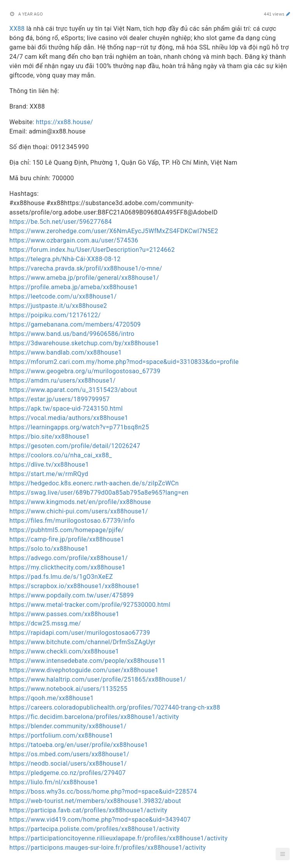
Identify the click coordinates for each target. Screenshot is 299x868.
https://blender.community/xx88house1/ (68, 726)
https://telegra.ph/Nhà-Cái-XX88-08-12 (65, 259)
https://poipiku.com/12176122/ (55, 315)
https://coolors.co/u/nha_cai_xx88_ (61, 455)
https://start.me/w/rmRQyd (49, 474)
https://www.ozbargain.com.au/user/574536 (74, 240)
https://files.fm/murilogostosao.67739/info (72, 521)
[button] (283, 854)
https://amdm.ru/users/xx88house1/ (62, 380)
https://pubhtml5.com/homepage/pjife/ (67, 530)
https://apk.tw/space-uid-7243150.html (66, 409)
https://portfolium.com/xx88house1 (61, 735)
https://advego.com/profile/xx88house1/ (69, 558)
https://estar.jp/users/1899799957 (60, 399)
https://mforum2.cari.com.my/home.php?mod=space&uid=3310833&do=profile (124, 362)
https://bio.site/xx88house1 (49, 437)
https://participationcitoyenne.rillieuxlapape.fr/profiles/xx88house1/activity (119, 838)
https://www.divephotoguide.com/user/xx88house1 (84, 670)
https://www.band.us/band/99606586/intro (72, 334)
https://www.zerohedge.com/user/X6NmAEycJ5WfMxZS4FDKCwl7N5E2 (114, 231)
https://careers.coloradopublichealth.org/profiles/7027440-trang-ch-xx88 (115, 707)
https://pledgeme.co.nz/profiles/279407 (68, 773)
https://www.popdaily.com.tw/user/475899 (72, 595)
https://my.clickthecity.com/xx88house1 (67, 567)
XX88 (17, 29)
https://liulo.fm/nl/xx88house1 (54, 782)
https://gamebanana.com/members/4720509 (75, 324)
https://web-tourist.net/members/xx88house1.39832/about (95, 801)
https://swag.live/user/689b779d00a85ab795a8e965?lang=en (99, 493)
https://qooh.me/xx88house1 (52, 698)
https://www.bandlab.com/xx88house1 (66, 352)
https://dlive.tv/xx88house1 (49, 465)
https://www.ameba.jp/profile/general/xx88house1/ (84, 278)
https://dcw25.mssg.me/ (45, 623)
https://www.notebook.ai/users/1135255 (68, 689)
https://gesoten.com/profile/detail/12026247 (75, 446)
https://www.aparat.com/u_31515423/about (73, 390)
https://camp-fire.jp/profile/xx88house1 (67, 539)
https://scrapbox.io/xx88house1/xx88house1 (75, 586)
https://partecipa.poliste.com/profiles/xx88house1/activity (94, 829)
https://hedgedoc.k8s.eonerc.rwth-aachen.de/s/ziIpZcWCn (94, 483)
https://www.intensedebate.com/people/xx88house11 (87, 661)
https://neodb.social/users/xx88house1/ (68, 763)
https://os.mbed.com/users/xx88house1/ (69, 754)
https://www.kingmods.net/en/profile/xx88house (80, 502)
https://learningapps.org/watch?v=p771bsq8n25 (79, 427)
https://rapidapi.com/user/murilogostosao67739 (80, 633)
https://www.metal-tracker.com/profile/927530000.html (90, 605)
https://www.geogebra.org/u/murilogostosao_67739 (85, 371)
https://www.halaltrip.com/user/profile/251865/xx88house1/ (98, 679)
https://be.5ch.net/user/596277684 (61, 222)
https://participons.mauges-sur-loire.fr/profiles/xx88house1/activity (108, 848)
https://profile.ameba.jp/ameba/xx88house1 (74, 287)
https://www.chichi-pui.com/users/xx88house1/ (79, 511)
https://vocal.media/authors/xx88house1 (69, 418)
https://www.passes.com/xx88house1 (64, 614)
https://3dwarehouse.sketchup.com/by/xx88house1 (84, 343)
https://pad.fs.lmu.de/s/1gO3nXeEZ (61, 577)
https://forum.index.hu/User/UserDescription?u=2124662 (92, 250)
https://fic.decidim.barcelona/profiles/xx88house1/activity (94, 717)
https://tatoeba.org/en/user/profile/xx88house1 (79, 745)
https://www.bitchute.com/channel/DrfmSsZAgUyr (83, 642)
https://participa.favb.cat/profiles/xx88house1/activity (88, 810)
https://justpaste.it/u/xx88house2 (58, 306)
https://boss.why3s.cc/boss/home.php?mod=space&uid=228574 (103, 792)
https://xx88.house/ (64, 122)
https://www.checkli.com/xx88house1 (64, 651)
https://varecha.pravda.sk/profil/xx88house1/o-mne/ (86, 268)
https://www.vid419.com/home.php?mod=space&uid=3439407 (100, 820)
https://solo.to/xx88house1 (49, 549)
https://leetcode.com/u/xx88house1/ (63, 296)
